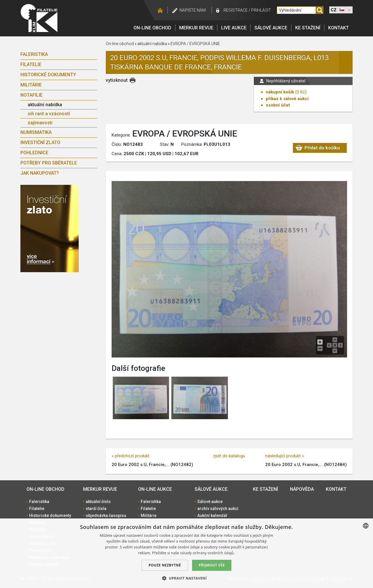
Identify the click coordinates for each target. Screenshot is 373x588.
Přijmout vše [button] (212, 565)
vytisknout (117, 80)
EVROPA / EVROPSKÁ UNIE (195, 44)
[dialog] (186, 553)
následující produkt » (285, 456)
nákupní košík (280, 92)
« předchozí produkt (131, 456)
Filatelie (31, 64)
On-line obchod (152, 28)
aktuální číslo (98, 502)
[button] (186, 578)
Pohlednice (34, 153)
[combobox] (366, 526)
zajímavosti (40, 123)
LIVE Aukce (234, 28)
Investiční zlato (40, 142)
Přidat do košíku (322, 148)
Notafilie (31, 95)
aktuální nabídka (45, 105)
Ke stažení (308, 28)
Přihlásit (261, 10)
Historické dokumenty (48, 75)
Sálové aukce (271, 28)
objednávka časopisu (106, 516)
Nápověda (302, 489)
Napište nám (193, 10)
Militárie (31, 85)
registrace (236, 10)
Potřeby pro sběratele (49, 163)
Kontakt (338, 28)
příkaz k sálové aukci (287, 99)
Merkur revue (196, 28)
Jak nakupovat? (40, 173)
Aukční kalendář (212, 516)
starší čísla (96, 509)
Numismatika (36, 132)
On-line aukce (155, 489)
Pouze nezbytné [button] (165, 565)
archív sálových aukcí (218, 509)
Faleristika (34, 54)
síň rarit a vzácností (49, 114)
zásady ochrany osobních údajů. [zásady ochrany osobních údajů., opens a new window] (207, 553)
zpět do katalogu (229, 456)
